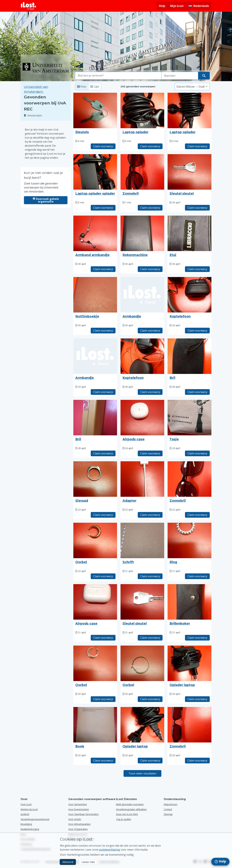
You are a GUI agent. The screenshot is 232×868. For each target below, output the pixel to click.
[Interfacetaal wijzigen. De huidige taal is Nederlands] (199, 6)
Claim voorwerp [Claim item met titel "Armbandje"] (150, 331)
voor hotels (75, 819)
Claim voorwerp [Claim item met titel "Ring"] (197, 576)
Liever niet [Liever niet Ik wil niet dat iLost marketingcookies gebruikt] (88, 862)
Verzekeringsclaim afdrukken (131, 809)
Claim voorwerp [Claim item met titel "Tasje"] (197, 453)
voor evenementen (79, 809)
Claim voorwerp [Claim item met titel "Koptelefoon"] (197, 331)
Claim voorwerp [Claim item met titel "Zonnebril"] (150, 208)
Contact (168, 809)
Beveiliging (26, 824)
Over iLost (26, 804)
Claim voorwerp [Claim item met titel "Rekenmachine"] (150, 269)
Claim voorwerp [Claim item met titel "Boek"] (103, 761)
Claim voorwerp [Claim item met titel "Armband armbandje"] (103, 269)
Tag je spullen (124, 819)
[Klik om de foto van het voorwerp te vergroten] (95, 110)
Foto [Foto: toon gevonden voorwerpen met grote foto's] (82, 87)
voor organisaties (78, 829)
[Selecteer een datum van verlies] (180, 76)
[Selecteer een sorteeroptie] (192, 87)
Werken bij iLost (29, 809)
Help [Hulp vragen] (162, 6)
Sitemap (168, 814)
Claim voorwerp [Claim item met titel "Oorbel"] (103, 576)
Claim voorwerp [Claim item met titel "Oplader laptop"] (197, 699)
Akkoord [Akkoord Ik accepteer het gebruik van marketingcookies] (68, 862)
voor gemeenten (78, 804)
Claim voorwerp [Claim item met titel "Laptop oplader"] (150, 146)
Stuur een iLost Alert (127, 814)
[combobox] (118, 76)
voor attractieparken (79, 824)
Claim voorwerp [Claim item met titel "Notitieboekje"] (103, 331)
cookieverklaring (109, 850)
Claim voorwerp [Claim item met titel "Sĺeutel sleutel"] (197, 208)
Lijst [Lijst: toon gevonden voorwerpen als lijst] (95, 87)
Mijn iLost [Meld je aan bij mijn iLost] (177, 6)
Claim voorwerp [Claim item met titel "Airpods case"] (150, 453)
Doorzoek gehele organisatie (46, 200)
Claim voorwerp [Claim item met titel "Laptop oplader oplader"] (103, 208)
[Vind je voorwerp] (204, 76)
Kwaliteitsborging (30, 829)
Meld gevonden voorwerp (130, 804)
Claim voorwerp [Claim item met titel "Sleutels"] (103, 146)
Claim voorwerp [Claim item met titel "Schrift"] (150, 576)
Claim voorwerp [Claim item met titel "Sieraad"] (103, 515)
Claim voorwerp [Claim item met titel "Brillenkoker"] (197, 638)
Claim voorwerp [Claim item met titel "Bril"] (197, 392)
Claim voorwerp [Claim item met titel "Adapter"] (150, 515)
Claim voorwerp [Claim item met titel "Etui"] (197, 269)
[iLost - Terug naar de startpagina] (28, 6)
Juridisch (25, 814)
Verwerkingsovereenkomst (35, 819)
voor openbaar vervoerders (83, 814)
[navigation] (220, 862)
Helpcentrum (170, 804)
